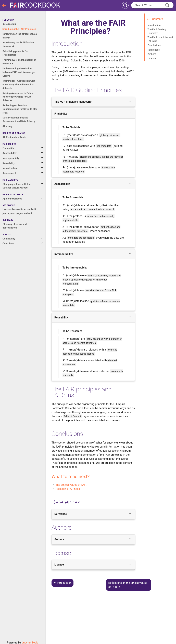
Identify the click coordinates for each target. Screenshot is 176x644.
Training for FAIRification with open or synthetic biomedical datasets (19, 85)
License (152, 58)
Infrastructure (10, 168)
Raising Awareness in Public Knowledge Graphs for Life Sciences (18, 97)
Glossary (7, 126)
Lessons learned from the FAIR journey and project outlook (19, 211)
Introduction (9, 24)
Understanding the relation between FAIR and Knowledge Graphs (19, 72)
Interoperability (11, 158)
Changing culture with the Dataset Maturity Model (17, 186)
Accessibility (10, 153)
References (154, 50)
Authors (152, 54)
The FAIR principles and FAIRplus (160, 39)
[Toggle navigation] (4, 5)
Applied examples (12, 199)
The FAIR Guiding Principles (157, 31)
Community (9, 239)
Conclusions (154, 45)
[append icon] (167, 5)
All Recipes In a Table (14, 137)
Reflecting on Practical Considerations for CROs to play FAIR (20, 109)
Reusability (9, 163)
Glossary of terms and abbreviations (15, 226)
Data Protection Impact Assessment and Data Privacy (19, 120)
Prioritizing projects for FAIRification (15, 53)
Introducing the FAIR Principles (19, 29)
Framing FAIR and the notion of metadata (19, 62)
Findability (8, 148)
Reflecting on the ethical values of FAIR (20, 36)
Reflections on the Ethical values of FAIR (128, 585)
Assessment (9, 173)
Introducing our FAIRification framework (18, 44)
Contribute (8, 244)
